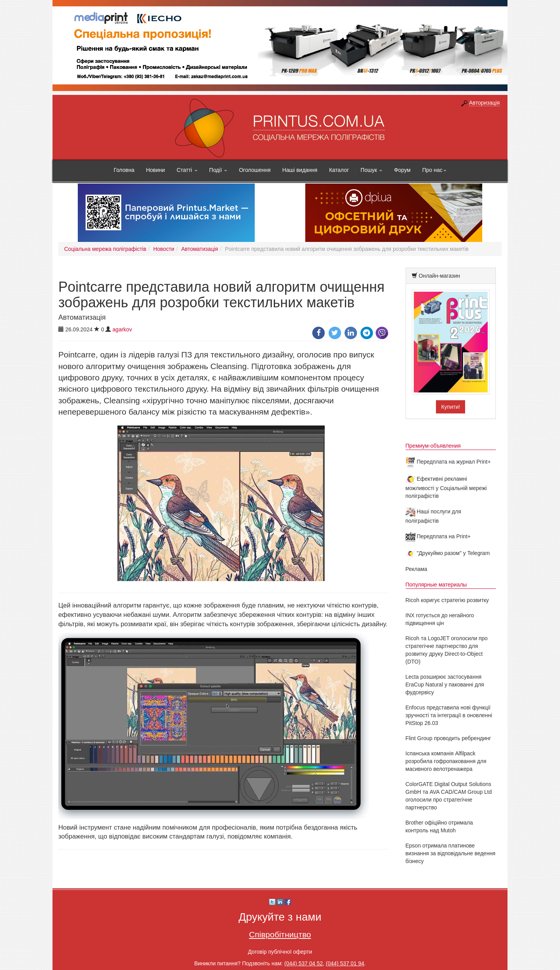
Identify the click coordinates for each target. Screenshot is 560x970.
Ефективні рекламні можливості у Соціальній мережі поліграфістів (446, 487)
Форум (402, 170)
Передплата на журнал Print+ (448, 462)
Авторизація (484, 103)
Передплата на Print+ (438, 536)
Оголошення (255, 170)
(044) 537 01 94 (345, 963)
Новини (155, 170)
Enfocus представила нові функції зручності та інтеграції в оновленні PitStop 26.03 (449, 715)
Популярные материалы (436, 585)
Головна (124, 170)
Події (218, 170)
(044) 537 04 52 (304, 963)
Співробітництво (280, 934)
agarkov (122, 329)
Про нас (434, 170)
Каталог (339, 170)
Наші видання (300, 170)
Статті (187, 170)
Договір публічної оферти (280, 952)
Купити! (451, 407)
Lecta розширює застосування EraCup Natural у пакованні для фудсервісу (445, 685)
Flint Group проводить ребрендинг (448, 738)
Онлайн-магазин (439, 276)
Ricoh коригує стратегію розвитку (447, 600)
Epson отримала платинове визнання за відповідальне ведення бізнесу (451, 853)
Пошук (371, 170)
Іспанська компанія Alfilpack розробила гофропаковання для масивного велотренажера (446, 761)
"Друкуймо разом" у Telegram (448, 553)
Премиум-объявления (433, 446)
